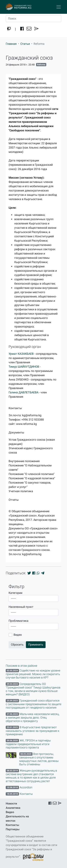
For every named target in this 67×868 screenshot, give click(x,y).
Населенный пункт (21, 607)
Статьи (25, 44)
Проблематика (18, 621)
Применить (36, 645)
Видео (18, 635)
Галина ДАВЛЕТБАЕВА (23, 392)
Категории (15, 593)
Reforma (41, 65)
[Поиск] (33, 19)
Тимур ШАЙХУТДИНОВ (24, 367)
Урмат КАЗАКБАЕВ (21, 354)
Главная (11, 44)
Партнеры (13, 829)
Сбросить (17, 645)
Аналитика (13, 808)
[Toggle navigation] (59, 7)
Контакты (12, 825)
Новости (11, 803)
